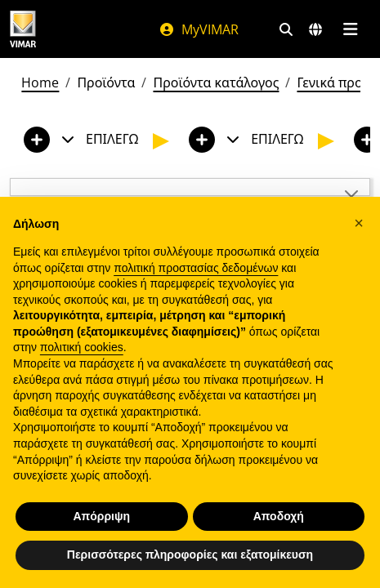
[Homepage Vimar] (23, 29)
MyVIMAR (199, 29)
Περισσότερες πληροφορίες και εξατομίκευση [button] (190, 555)
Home (40, 82)
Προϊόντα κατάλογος (216, 82)
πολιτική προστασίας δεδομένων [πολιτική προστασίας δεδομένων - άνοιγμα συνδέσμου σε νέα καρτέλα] (196, 268)
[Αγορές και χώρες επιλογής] (315, 29)
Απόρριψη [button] (101, 516)
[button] (359, 223)
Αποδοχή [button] (279, 516)
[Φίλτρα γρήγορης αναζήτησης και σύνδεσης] (286, 29)
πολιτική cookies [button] (82, 347)
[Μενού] (350, 29)
